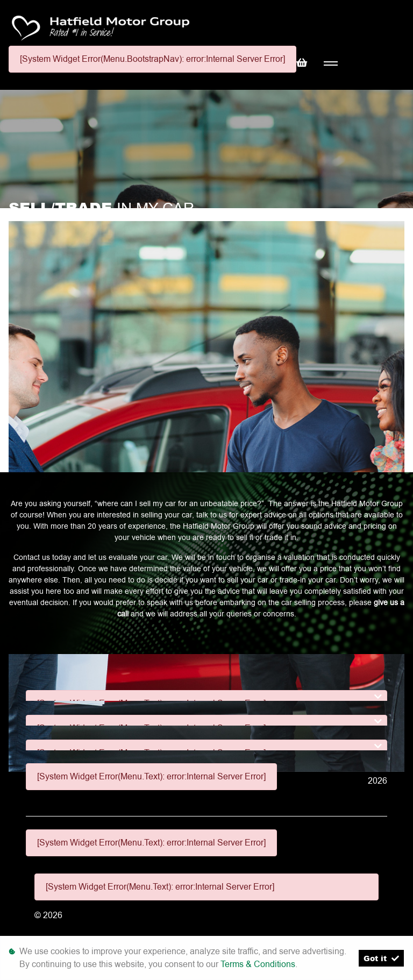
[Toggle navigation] (330, 64)
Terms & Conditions (258, 964)
